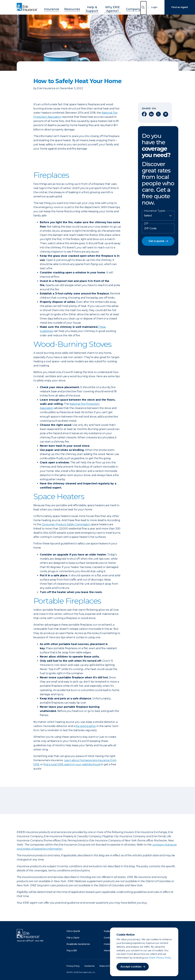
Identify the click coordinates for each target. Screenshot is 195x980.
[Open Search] (143, 8)
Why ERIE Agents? (113, 7)
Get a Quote (73, 931)
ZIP (146, 224)
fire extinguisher (86, 726)
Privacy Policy (73, 966)
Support (108, 931)
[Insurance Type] (158, 216)
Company (135, 7)
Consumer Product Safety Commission (66, 524)
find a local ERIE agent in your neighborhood (72, 764)
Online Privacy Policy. (160, 958)
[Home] (28, 7)
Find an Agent (180, 7)
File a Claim (73, 938)
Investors (109, 944)
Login (154, 7)
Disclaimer (90, 966)
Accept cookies (131, 967)
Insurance (50, 7)
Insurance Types (155, 211)
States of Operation (109, 966)
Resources (67, 7)
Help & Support (88, 7)
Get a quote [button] (156, 241)
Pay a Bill (72, 950)
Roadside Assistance (78, 944)
